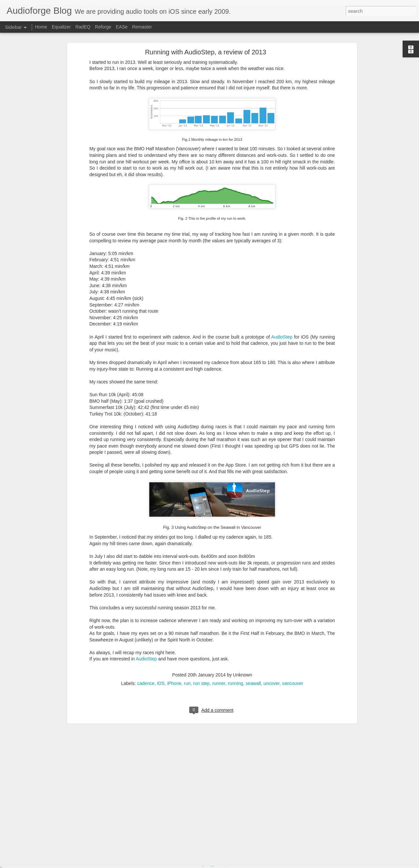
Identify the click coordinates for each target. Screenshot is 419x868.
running (236, 614)
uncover (272, 614)
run (187, 614)
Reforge (103, 27)
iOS (161, 614)
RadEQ (83, 27)
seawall (253, 614)
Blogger (211, 864)
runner (219, 614)
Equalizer (61, 27)
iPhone (174, 614)
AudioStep (282, 268)
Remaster (142, 27)
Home (41, 27)
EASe (122, 27)
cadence (146, 614)
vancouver (293, 614)
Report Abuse (230, 864)
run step (201, 614)
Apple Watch (179, 822)
